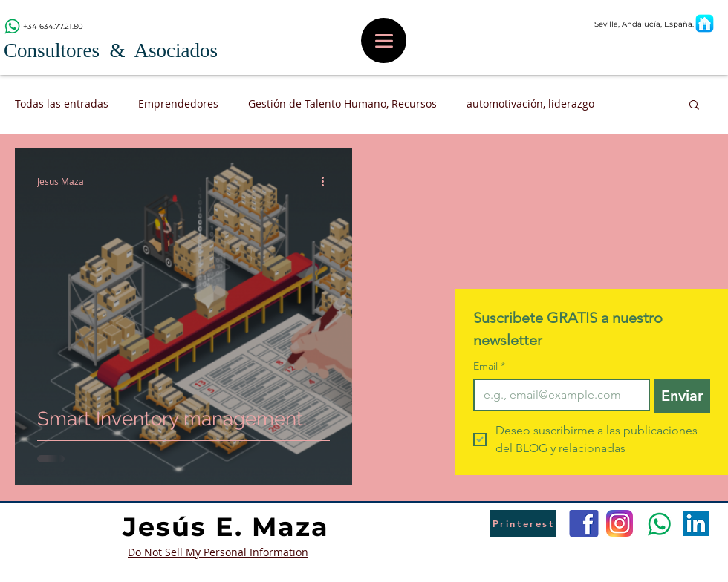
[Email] (557, 395)
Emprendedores (178, 104)
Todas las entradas (62, 104)
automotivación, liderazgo (530, 104)
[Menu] (384, 40)
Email (489, 366)
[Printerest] (523, 523)
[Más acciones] (328, 181)
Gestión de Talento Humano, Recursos (342, 104)
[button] (694, 106)
